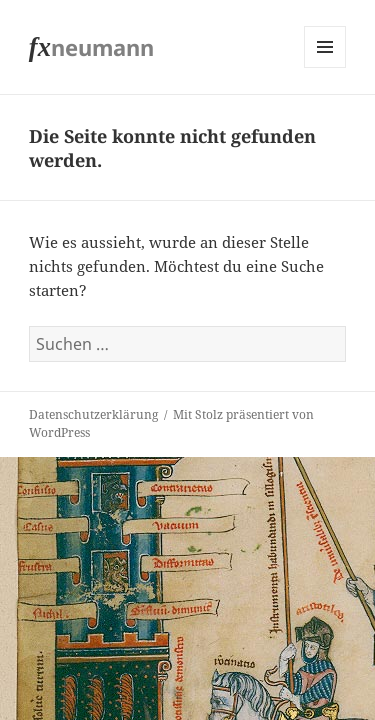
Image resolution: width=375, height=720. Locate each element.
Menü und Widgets (325, 67)
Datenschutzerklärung (93, 414)
